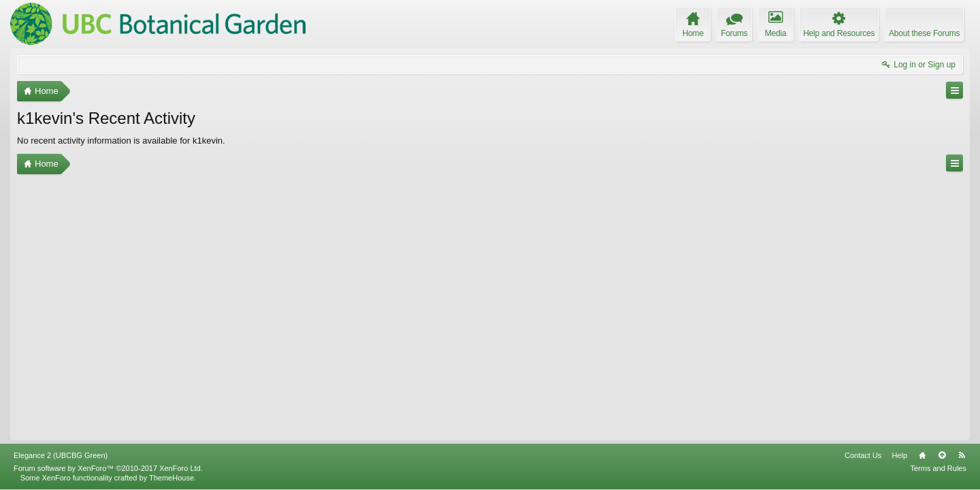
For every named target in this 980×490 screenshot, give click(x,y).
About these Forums (924, 33)
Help (899, 455)
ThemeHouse (171, 478)
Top (942, 455)
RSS (962, 455)
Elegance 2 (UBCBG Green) (61, 455)
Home (922, 455)
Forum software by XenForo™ (108, 468)
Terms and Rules (938, 468)
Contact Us (863, 455)
